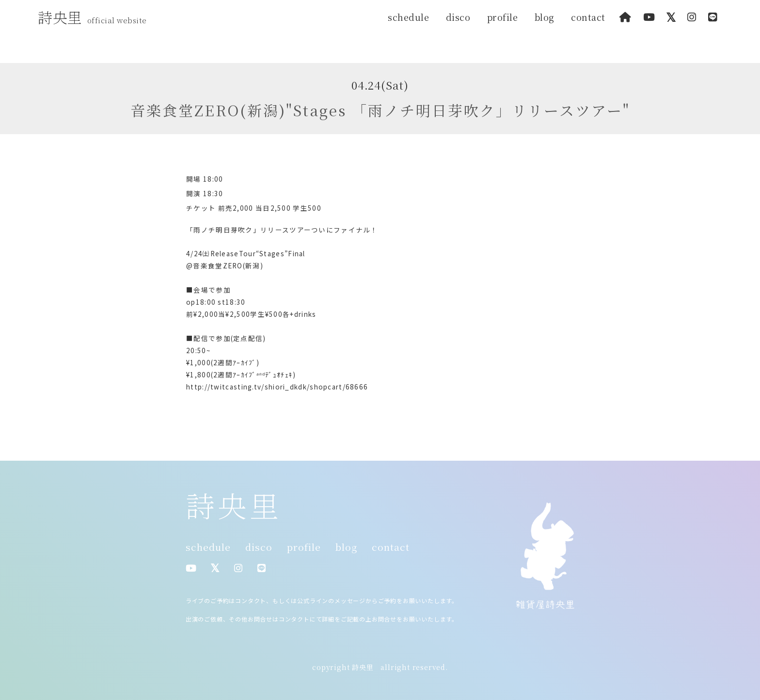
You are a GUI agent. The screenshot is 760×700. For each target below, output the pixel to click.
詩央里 (95, 17)
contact (588, 17)
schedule (408, 17)
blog (545, 17)
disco (458, 17)
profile (503, 17)
